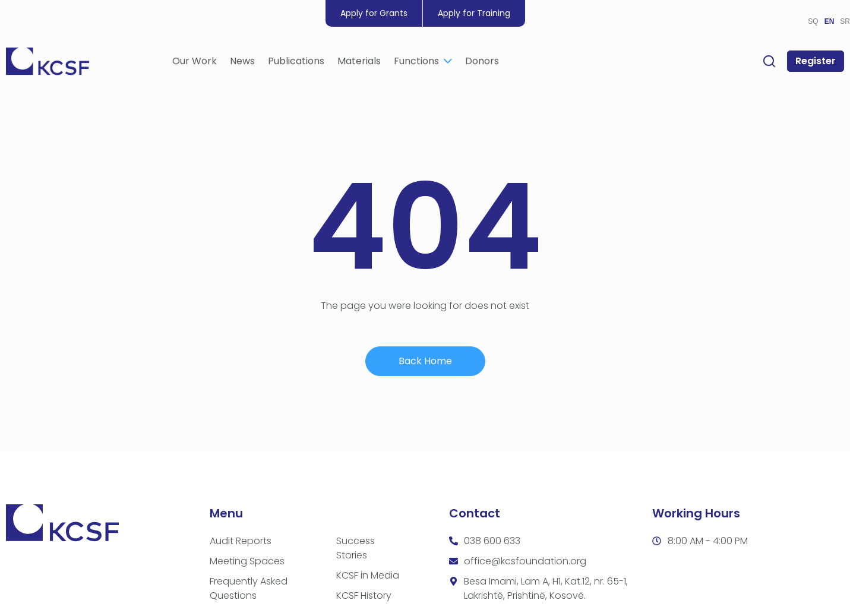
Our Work (195, 63)
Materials (359, 63)
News (242, 63)
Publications (296, 63)
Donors (482, 63)
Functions (423, 63)
